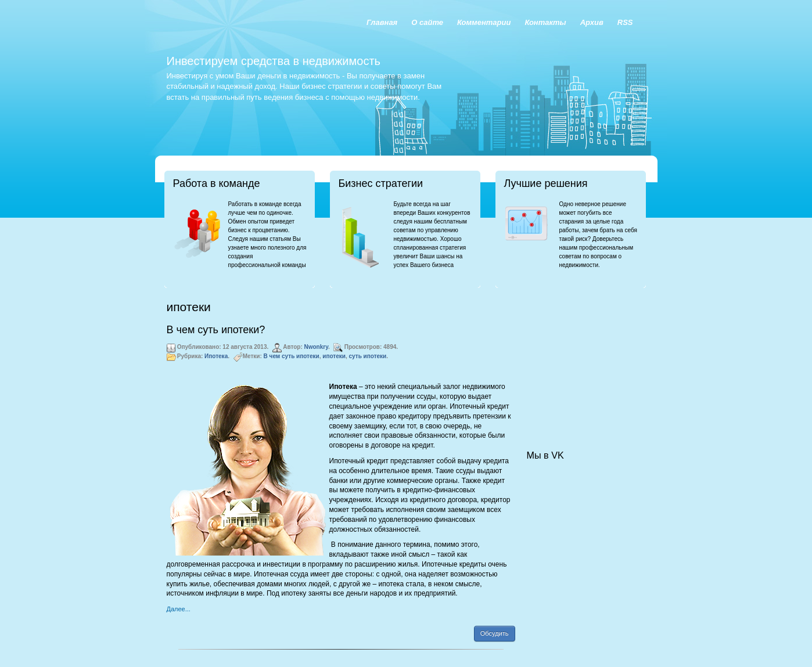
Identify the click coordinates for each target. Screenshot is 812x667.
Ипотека (216, 356)
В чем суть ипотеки (292, 356)
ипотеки (334, 356)
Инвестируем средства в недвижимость (274, 61)
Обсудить (495, 633)
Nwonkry (317, 347)
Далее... (179, 609)
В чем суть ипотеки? (216, 330)
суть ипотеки (368, 356)
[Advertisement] (585, 358)
